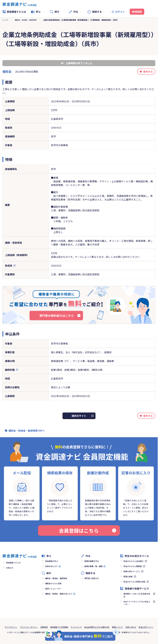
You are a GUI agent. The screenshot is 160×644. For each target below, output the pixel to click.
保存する (148, 72)
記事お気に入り (52, 566)
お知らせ (10, 568)
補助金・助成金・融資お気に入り (59, 594)
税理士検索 (128, 576)
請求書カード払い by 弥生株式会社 (137, 595)
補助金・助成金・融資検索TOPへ (27, 431)
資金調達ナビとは (14, 12)
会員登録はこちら (87, 530)
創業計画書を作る (92, 561)
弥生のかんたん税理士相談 (134, 582)
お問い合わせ (131, 627)
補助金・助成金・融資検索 (26, 20)
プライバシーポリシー (29, 627)
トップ (5, 20)
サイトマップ (76, 627)
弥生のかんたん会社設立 (133, 561)
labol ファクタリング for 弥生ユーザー (137, 603)
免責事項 (44, 627)
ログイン (120, 12)
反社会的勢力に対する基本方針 (97, 627)
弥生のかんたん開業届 (133, 566)
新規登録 (137, 12)
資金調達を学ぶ (52, 561)
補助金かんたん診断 (53, 583)
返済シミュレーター (53, 589)
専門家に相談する (92, 578)
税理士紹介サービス (132, 571)
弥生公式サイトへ (146, 627)
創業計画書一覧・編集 (93, 566)
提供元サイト (79, 416)
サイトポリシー (11, 627)
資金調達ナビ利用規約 (59, 627)
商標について (117, 627)
